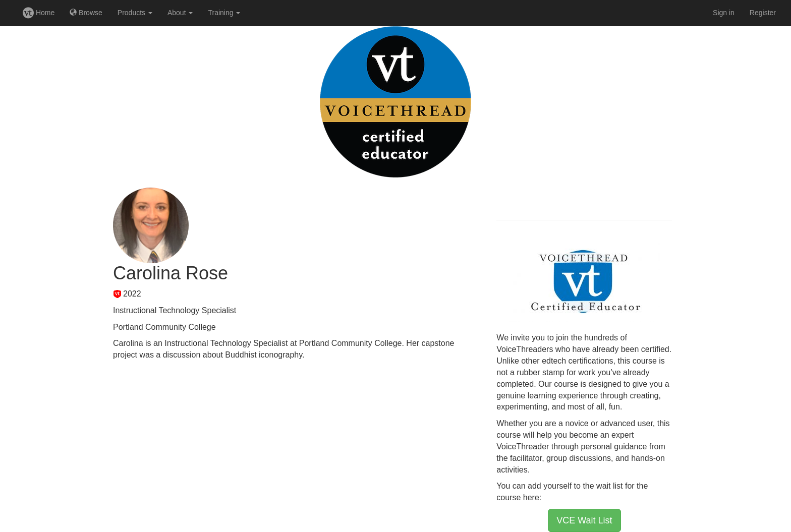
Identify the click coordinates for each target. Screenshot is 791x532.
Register (763, 13)
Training (224, 13)
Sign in (724, 13)
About (180, 13)
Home (39, 13)
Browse (86, 13)
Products (135, 13)
